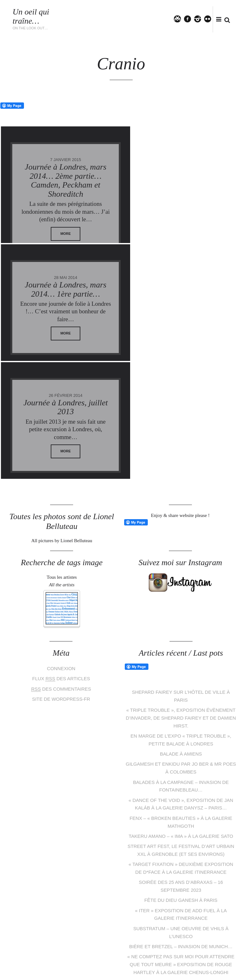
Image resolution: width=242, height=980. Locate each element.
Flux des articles (61, 561)
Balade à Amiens (181, 634)
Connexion (61, 551)
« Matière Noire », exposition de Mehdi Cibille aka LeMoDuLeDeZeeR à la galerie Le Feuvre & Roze (181, 864)
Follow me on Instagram (214, 931)
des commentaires (61, 571)
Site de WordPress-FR (61, 580)
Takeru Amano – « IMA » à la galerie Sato (181, 714)
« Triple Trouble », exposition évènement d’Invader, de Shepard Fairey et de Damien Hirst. (181, 599)
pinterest (116, 942)
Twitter (180, 19)
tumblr (145, 942)
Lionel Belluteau (72, 962)
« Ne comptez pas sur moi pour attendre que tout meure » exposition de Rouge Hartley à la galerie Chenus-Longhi (181, 839)
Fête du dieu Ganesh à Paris (181, 777)
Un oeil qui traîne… (31, 16)
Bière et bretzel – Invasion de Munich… (181, 822)
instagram (200, 19)
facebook (190, 19)
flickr (210, 19)
